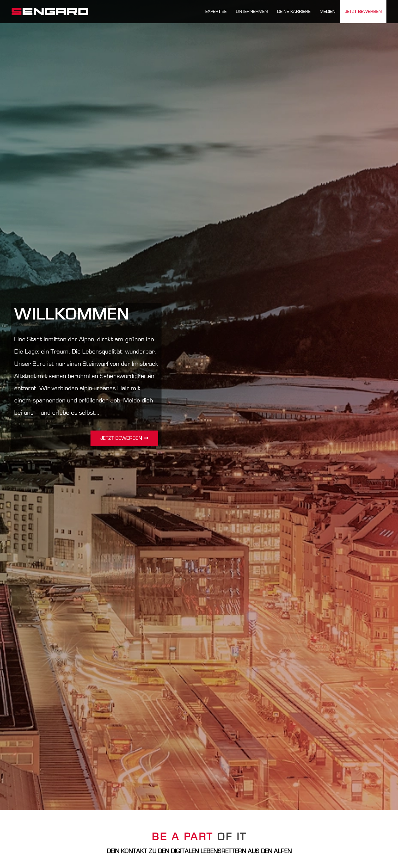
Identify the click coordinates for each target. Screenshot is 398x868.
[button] (124, 438)
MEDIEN (328, 12)
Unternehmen (252, 12)
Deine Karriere (294, 12)
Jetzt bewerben (363, 12)
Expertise (216, 12)
